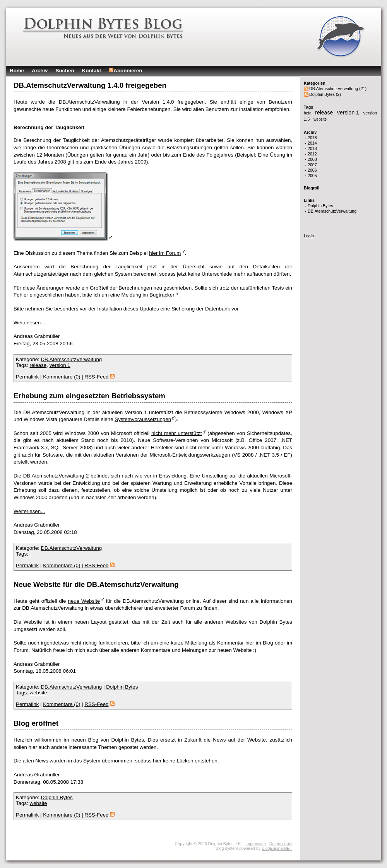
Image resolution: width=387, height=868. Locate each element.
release (325, 113)
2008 (312, 159)
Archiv (40, 71)
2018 (312, 138)
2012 (312, 154)
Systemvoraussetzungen (143, 419)
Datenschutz (281, 844)
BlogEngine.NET (277, 848)
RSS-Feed (99, 377)
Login (309, 236)
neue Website (84, 601)
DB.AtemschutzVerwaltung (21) (338, 89)
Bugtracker (162, 295)
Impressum (256, 844)
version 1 (349, 113)
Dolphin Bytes (320, 206)
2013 (312, 148)
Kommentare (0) (62, 377)
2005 (312, 176)
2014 (312, 143)
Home (17, 71)
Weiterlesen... (29, 323)
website (320, 119)
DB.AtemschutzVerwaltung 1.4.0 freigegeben (90, 85)
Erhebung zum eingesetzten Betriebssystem (89, 396)
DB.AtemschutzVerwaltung (332, 211)
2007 (312, 165)
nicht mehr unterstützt (176, 433)
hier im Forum (165, 253)
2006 (312, 170)
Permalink (27, 377)
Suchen (65, 71)
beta (308, 113)
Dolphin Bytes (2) (325, 94)
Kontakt (92, 71)
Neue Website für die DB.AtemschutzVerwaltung (96, 584)
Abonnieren (125, 71)
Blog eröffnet (36, 723)
